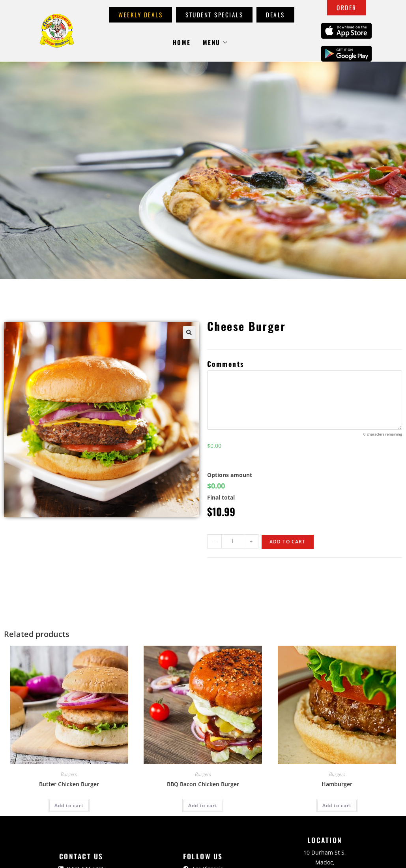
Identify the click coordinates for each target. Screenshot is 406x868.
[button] (189, 333)
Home (182, 42)
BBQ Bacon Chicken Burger (203, 784)
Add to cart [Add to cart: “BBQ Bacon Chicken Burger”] (203, 805)
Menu (216, 42)
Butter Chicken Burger (69, 784)
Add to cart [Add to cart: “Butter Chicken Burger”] (69, 805)
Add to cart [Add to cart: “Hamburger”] (337, 805)
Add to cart (288, 542)
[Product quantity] (233, 541)
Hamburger (337, 784)
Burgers (69, 774)
